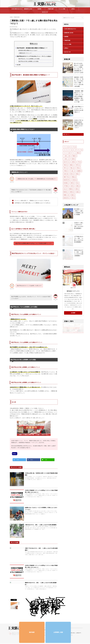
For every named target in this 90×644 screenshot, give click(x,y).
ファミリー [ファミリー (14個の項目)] (67, 153)
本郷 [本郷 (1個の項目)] (78, 174)
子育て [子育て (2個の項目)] (66, 168)
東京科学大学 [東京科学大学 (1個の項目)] (67, 180)
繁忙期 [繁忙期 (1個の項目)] (66, 192)
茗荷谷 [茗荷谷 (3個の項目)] (72, 192)
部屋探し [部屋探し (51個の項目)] (66, 195)
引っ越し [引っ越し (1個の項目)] (72, 171)
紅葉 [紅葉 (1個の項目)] (77, 189)
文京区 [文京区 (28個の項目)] (66, 174)
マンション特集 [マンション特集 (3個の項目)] (76, 153)
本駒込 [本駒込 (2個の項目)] (74, 177)
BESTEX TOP (45, 12)
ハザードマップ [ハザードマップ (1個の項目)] (78, 150)
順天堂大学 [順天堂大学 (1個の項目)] (67, 198)
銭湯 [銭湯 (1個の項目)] (73, 195)
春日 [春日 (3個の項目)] (72, 174)
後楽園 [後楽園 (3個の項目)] (79, 171)
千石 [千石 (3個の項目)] (79, 162)
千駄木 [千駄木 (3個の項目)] (66, 165)
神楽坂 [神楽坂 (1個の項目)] (71, 189)
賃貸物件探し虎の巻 (28, 9)
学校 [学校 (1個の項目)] (78, 168)
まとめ (19, 65)
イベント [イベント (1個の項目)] (66, 147)
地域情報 (39, 9)
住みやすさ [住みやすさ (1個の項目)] (67, 162)
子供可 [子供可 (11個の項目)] (78, 165)
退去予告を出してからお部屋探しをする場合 (29, 59)
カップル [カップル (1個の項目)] (73, 147)
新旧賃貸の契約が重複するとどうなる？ (28, 50)
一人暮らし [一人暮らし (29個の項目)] (67, 156)
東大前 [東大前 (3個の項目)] (75, 180)
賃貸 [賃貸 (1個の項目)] (78, 192)
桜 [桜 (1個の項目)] (78, 183)
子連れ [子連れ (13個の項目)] (72, 168)
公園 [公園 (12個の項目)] (74, 162)
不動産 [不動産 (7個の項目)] (74, 156)
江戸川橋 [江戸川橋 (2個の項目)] (66, 186)
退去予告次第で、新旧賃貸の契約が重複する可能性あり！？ (32, 48)
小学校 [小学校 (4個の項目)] (66, 171)
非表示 (36, 44)
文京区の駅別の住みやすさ (17, 9)
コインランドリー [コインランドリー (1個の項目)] (68, 150)
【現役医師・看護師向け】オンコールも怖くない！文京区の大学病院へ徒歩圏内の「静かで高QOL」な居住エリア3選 (79, 96)
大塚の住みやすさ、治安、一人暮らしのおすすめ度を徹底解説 (41, 525)
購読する (67, 134)
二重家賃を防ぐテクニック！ (25, 53)
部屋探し (15, 454)
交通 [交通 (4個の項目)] (73, 159)
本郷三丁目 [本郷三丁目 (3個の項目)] (67, 177)
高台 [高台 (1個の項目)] (73, 198)
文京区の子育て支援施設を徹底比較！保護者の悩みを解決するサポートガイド (79, 124)
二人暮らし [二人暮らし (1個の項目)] (67, 159)
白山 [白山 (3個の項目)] (65, 189)
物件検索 (32, 632)
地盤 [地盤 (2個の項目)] (72, 165)
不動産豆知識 (51, 9)
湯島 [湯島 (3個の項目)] (78, 186)
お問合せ (73, 9)
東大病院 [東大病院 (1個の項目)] (66, 183)
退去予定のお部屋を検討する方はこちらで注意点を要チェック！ (34, 243)
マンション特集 (62, 9)
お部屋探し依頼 (58, 632)
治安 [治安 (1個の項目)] (72, 186)
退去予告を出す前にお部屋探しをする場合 (29, 61)
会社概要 (73, 313)
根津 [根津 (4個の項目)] (72, 183)
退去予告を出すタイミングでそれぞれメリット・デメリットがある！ (34, 56)
